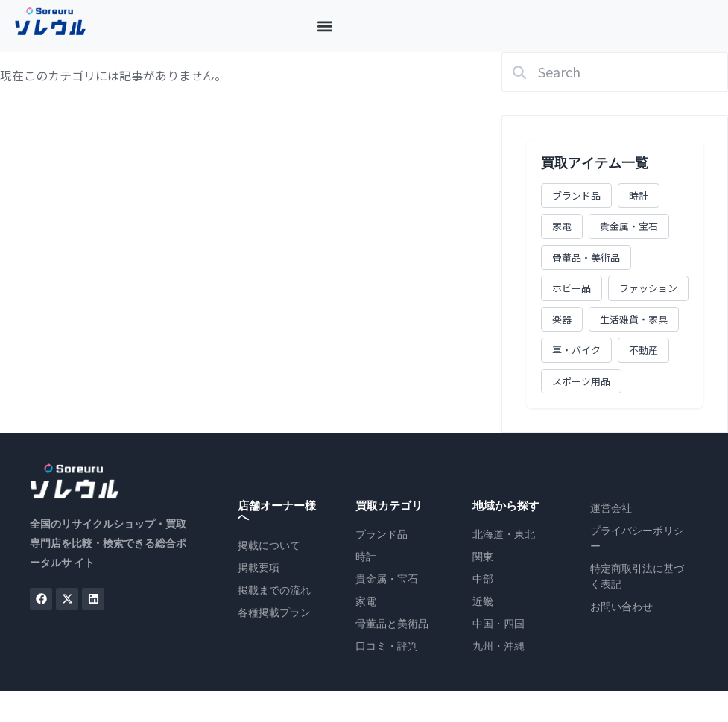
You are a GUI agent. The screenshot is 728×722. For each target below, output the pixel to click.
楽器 (562, 319)
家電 (562, 226)
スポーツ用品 (581, 381)
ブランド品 (576, 196)
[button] (325, 26)
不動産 (643, 350)
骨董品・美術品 (586, 257)
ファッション (648, 288)
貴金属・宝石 (629, 226)
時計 (639, 196)
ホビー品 (572, 288)
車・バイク (576, 350)
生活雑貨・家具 (634, 319)
